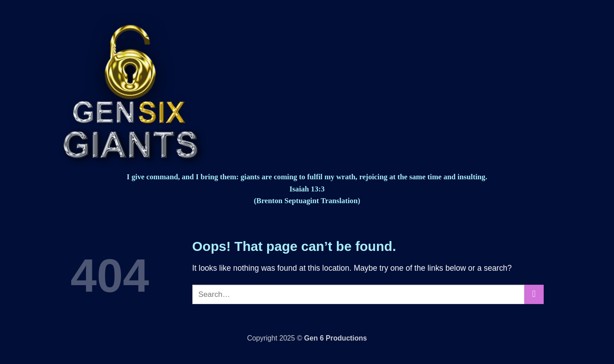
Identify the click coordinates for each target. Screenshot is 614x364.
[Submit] (534, 294)
